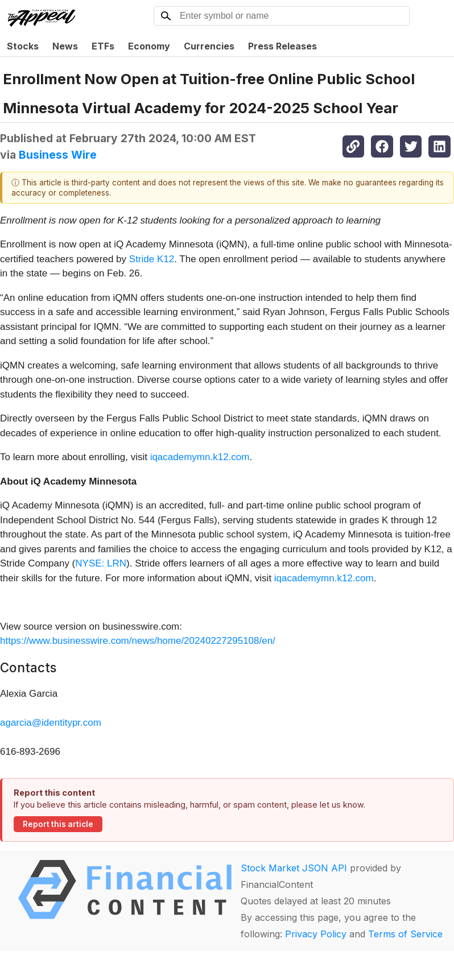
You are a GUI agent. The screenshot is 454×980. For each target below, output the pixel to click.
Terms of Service (405, 934)
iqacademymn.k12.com (200, 457)
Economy (149, 46)
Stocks (23, 46)
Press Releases (282, 46)
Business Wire (58, 155)
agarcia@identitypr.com (51, 723)
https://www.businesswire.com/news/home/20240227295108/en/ (138, 641)
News (65, 46)
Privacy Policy (316, 934)
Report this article (58, 824)
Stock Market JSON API (294, 868)
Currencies (209, 46)
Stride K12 (152, 259)
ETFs (103, 46)
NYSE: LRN (101, 563)
